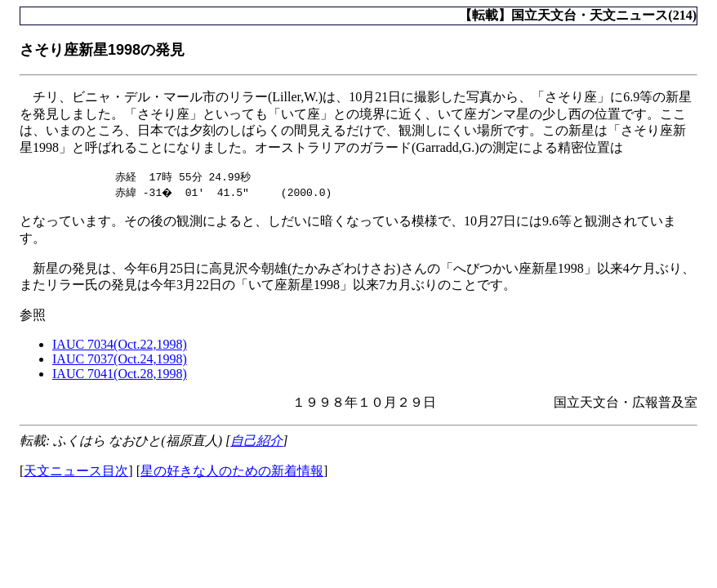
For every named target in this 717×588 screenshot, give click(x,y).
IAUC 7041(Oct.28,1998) (120, 374)
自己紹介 (256, 441)
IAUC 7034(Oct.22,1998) (120, 345)
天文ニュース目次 (76, 472)
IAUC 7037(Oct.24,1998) (120, 360)
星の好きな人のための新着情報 (232, 472)
